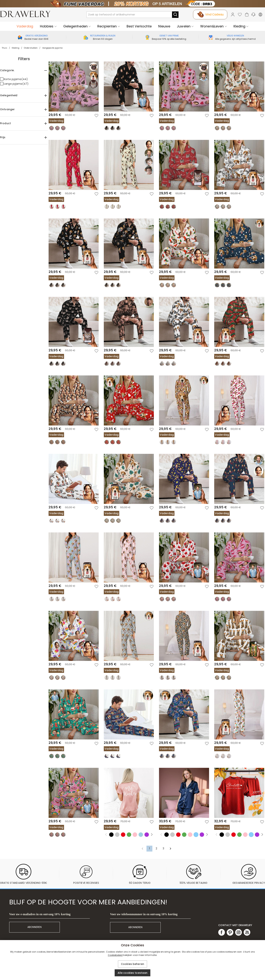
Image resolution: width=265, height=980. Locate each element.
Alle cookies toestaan (133, 973)
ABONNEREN (35, 927)
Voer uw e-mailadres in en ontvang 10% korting (40, 914)
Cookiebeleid (115, 955)
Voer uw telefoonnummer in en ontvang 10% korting (144, 914)
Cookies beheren (132, 964)
